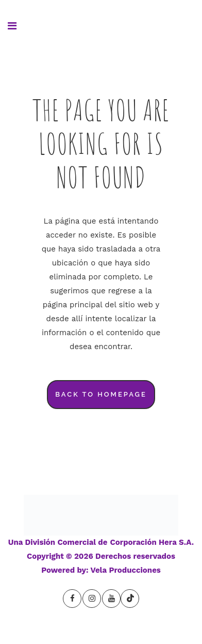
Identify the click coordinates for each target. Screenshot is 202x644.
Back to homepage (101, 394)
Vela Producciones (126, 570)
